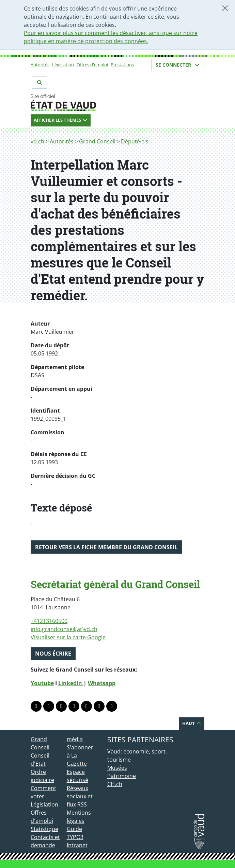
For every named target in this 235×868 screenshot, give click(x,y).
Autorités (40, 65)
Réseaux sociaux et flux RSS (80, 796)
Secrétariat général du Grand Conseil (115, 584)
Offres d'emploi (92, 65)
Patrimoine (122, 776)
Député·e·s (135, 141)
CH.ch (115, 784)
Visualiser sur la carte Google (68, 637)
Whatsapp (102, 683)
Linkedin (71, 683)
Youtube (42, 683)
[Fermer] (225, 8)
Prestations (122, 65)
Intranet (77, 845)
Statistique (44, 829)
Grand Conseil (97, 141)
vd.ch (37, 141)
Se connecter (178, 65)
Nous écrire (53, 654)
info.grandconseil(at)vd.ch (64, 629)
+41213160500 (49, 621)
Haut (192, 723)
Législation (63, 65)
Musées (117, 768)
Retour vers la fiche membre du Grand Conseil (106, 547)
